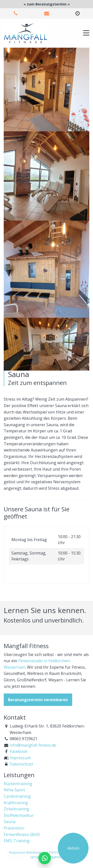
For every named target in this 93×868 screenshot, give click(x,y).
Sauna (10, 822)
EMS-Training (17, 841)
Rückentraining (18, 784)
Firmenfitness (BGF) (22, 834)
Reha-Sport (14, 790)
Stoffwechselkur (19, 815)
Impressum (20, 758)
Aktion (73, 848)
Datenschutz (21, 764)
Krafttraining (16, 803)
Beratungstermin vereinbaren (38, 700)
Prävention (14, 828)
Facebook (19, 751)
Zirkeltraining (16, 809)
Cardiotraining (17, 796)
